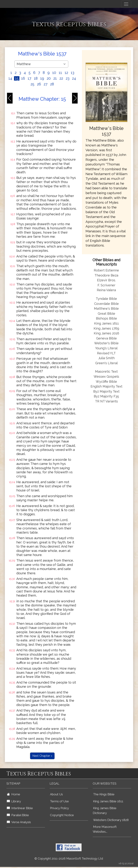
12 (66, 73)
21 (55, 78)
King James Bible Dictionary (105, 810)
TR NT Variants (106, 401)
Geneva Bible (106, 338)
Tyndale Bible (106, 299)
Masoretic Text (106, 371)
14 (10, 78)
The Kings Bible (104, 794)
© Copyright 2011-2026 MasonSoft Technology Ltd (69, 859)
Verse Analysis (19, 822)
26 (39, 84)
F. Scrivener (106, 285)
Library (14, 801)
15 (17, 78)
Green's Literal (106, 363)
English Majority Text (106, 386)
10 (54, 73)
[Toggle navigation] (126, 4)
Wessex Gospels (106, 376)
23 (68, 78)
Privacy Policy (59, 808)
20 (49, 78)
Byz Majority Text (106, 391)
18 (36, 78)
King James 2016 (106, 333)
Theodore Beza (106, 275)
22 (61, 78)
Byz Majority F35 (106, 396)
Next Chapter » (42, 756)
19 (42, 78)
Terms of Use (59, 801)
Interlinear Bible (20, 808)
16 (23, 78)
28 (52, 84)
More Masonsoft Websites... (105, 829)
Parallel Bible (18, 815)
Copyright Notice (62, 815)
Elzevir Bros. (106, 280)
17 (29, 78)
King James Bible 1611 (108, 801)
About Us (56, 794)
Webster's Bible (106, 343)
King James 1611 (106, 323)
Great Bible (106, 314)
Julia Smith (106, 358)
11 (60, 73)
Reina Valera (106, 290)
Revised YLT (106, 353)
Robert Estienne (106, 270)
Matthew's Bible (106, 309)
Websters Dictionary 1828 (111, 820)
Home (13, 794)
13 (73, 73)
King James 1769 (106, 328)
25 (32, 84)
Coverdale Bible (106, 304)
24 (74, 78)
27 (46, 84)
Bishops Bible (106, 318)
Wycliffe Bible (106, 382)
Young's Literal (106, 348)
